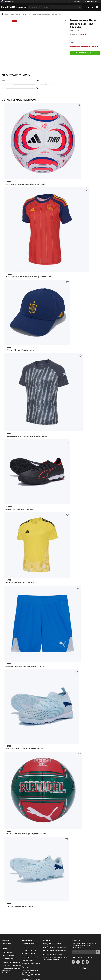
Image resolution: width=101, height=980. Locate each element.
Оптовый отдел (28, 960)
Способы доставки (8, 955)
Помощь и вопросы (93, 1)
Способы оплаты (8, 944)
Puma (38, 80)
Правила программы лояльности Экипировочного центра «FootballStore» (31, 973)
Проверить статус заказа (11, 962)
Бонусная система (29, 947)
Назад (5, 14)
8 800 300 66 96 (49, 954)
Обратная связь (7, 952)
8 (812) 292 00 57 (49, 947)
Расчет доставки (8, 959)
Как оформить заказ (30, 957)
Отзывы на (83, 968)
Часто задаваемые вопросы (9, 948)
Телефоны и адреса (29, 944)
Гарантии (26, 967)
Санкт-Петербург (8, 1)
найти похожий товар (85, 53)
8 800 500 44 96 (74, 2)
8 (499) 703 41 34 (49, 944)
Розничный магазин (30, 950)
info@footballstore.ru (53, 959)
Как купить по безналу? (31, 964)
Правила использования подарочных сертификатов (11, 971)
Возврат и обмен (28, 954)
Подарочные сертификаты (11, 965)
